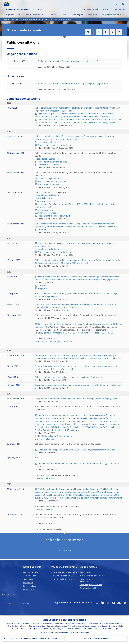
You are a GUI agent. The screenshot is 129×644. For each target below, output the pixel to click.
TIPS (37, 458)
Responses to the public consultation (55, 216)
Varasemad (66, 550)
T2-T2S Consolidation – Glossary (91, 424)
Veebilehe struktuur (10, 595)
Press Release (41, 142)
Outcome (42, 285)
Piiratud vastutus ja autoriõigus (64, 572)
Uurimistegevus (77, 15)
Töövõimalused (120, 9)
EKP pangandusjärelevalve (113, 15)
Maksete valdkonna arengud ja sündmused (37, 19)
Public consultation (47, 162)
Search (117, 4)
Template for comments (111, 498)
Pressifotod (28, 583)
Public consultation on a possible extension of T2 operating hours (67, 83)
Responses (43, 288)
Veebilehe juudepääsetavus (91, 585)
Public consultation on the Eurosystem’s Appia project (62, 61)
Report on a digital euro (46, 201)
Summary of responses (48, 145)
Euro (64, 15)
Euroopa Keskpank (91, 9)
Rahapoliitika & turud (12, 15)
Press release (41, 159)
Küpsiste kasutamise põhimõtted (88, 580)
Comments (43, 230)
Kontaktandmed (30, 586)
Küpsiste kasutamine (81, 632)
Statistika (54, 15)
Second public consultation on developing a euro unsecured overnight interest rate (72, 385)
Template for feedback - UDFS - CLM (60, 333)
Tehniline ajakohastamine (62, 576)
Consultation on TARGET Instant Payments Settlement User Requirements (71, 464)
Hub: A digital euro (43, 198)
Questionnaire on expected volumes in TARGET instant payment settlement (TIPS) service (78, 450)
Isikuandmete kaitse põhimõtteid (55, 632)
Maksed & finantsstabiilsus (35, 15)
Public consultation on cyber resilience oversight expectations (63, 377)
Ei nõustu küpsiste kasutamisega (96, 638)
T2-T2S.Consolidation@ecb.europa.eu (55, 342)
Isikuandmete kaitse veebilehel (92, 576)
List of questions (45, 210)
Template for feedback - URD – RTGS (74, 427)
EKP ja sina (106, 9)
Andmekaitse (85, 572)
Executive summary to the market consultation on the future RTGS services (72, 415)
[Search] (105, 4)
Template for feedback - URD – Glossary (61, 430)
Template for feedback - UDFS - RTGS (96, 333)
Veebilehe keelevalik (88, 588)
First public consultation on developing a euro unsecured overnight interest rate (71, 399)
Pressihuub (93, 15)
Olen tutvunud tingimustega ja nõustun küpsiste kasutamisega (33, 638)
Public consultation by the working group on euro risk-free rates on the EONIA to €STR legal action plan (76, 295)
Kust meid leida (30, 589)
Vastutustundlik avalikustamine (64, 579)
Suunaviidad (28, 579)
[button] (120, 4)
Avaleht (7, 19)
